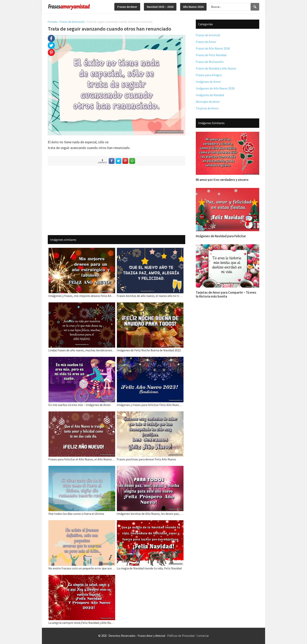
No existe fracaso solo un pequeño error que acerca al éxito (82, 568)
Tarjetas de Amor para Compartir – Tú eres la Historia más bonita (226, 294)
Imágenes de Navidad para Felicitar (221, 236)
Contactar (203, 636)
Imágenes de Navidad (210, 95)
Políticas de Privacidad (181, 636)
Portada (52, 22)
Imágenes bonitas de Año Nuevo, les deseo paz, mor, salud (150, 514)
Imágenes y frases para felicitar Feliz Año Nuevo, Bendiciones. (150, 405)
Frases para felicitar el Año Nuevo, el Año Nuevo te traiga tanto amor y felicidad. (82, 459)
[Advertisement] (116, 200)
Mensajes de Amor (208, 102)
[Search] (255, 7)
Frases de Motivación (72, 22)
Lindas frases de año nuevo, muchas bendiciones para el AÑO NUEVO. (82, 350)
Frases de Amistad (208, 35)
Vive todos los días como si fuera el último (76, 514)
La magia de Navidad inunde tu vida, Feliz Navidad (149, 568)
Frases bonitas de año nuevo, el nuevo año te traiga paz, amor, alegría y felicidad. (150, 296)
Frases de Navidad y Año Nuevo (216, 68)
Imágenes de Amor (208, 82)
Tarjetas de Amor (207, 108)
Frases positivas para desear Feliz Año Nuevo (146, 459)
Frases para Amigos (209, 75)
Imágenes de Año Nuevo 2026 (215, 88)
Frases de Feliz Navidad (211, 55)
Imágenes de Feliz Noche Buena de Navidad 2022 (149, 350)
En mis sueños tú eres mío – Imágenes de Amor (80, 405)
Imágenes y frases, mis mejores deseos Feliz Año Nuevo (82, 296)
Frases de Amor (206, 42)
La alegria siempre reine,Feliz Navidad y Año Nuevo (82, 623)
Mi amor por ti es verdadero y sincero (222, 180)
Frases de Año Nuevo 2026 (213, 48)
